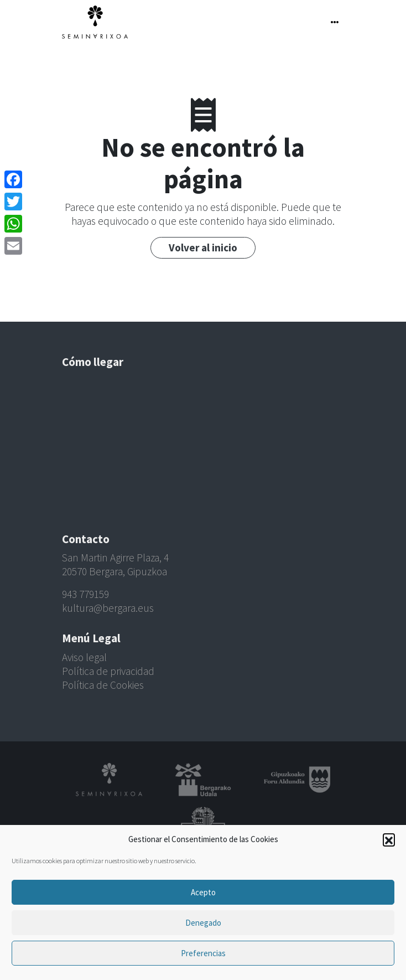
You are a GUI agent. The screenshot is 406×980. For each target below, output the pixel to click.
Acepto (203, 892)
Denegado (203, 923)
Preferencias (203, 953)
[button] (389, 839)
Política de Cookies (103, 685)
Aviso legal (84, 657)
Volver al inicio (203, 247)
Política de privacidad (108, 671)
